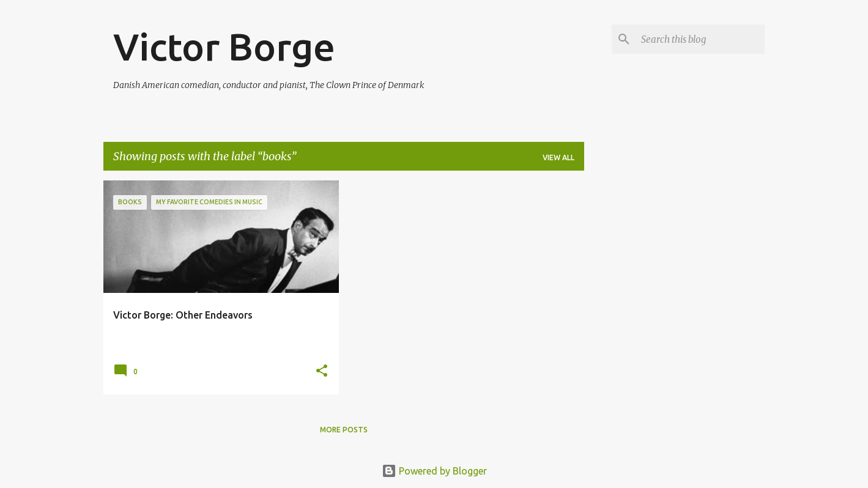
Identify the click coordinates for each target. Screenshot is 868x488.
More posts (344, 430)
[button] (322, 372)
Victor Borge (224, 46)
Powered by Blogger (434, 471)
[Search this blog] (700, 39)
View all (558, 157)
